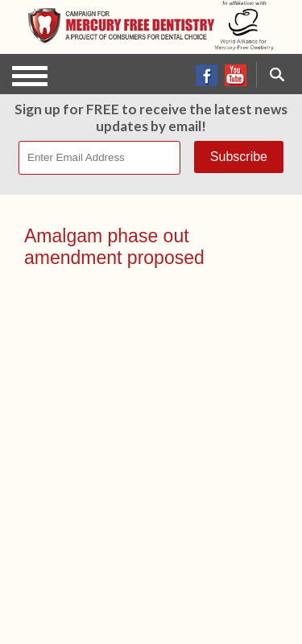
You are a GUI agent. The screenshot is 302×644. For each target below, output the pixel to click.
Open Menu (30, 76)
